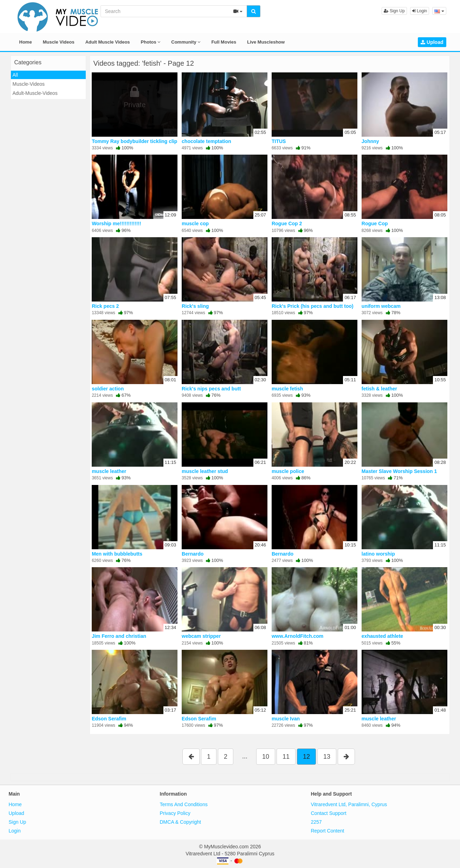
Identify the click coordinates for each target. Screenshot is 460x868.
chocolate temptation (206, 141)
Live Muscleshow (266, 42)
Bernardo (193, 554)
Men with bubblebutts (117, 554)
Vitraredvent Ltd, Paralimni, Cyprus (349, 804)
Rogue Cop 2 (287, 224)
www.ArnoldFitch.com (297, 636)
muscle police (288, 471)
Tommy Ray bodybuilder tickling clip (134, 141)
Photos (151, 42)
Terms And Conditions (184, 804)
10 (266, 757)
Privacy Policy (175, 813)
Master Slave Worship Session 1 (399, 471)
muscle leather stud (205, 471)
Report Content (328, 831)
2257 (316, 822)
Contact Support (329, 813)
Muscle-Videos (29, 84)
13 (327, 757)
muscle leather (109, 471)
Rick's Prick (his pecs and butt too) (313, 306)
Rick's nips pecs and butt (211, 389)
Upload (432, 42)
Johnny (370, 141)
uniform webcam (381, 306)
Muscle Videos (59, 42)
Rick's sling (195, 306)
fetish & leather (379, 389)
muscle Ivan (286, 719)
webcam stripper (201, 636)
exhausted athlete (382, 636)
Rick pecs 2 (105, 306)
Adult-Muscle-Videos (35, 93)
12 (306, 757)
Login (420, 11)
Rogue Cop (375, 224)
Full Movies (224, 42)
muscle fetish (287, 389)
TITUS (279, 141)
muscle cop (195, 224)
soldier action (108, 389)
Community (186, 42)
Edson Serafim (109, 719)
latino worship (378, 554)
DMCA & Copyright (180, 822)
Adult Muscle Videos (108, 42)
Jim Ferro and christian (119, 636)
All (15, 75)
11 (286, 757)
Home (26, 42)
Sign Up (394, 11)
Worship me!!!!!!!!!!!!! (116, 224)
